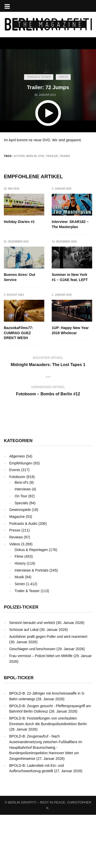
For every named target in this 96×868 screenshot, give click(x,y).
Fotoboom (17, 530)
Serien (20, 637)
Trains (65, 156)
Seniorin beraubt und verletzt (32, 676)
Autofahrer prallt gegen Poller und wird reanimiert (48, 689)
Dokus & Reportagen (31, 603)
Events (15, 523)
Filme (19, 610)
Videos (63, 77)
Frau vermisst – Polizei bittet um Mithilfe (41, 709)
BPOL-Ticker (19, 731)
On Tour (21, 549)
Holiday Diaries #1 (19, 222)
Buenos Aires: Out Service (19, 277)
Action (19, 156)
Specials (21, 556)
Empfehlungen (21, 516)
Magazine (17, 570)
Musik (19, 630)
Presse (15, 583)
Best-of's (22, 535)
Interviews (23, 542)
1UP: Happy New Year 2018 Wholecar (22, 389)
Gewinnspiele (20, 563)
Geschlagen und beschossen (32, 702)
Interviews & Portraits (31, 623)
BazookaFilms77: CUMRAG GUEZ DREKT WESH (67, 333)
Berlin (31, 156)
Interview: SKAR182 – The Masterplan (70, 224)
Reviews (16, 590)
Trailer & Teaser (39, 77)
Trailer (52, 156)
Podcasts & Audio (23, 576)
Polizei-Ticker (21, 660)
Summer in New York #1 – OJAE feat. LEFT (22, 330)
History (20, 617)
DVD (41, 156)
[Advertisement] (48, 38)
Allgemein (17, 509)
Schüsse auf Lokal (24, 683)
